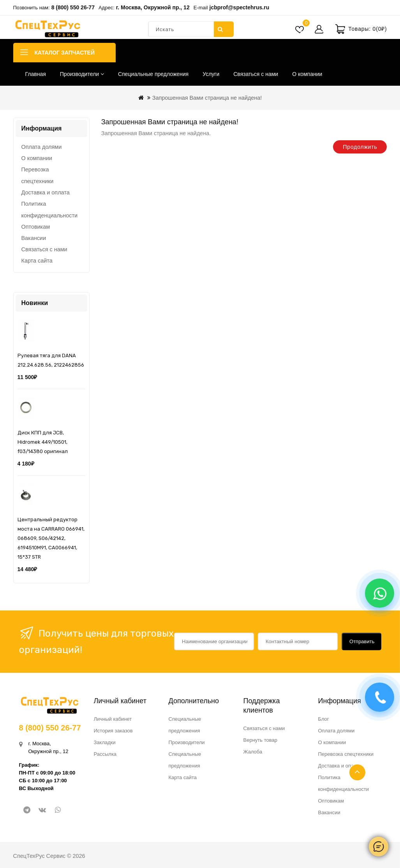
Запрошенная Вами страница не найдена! (207, 98)
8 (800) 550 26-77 (73, 7)
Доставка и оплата (46, 192)
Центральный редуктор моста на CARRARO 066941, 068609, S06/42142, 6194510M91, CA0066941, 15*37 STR (51, 538)
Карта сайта (37, 261)
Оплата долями (42, 147)
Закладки (105, 742)
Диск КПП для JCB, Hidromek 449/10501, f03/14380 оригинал (43, 442)
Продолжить (360, 147)
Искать (223, 29)
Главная (36, 74)
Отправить (362, 641)
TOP (357, 772)
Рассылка (105, 754)
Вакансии (34, 238)
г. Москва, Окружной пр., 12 (153, 7)
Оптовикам (36, 227)
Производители (82, 74)
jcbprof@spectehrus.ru (240, 7)
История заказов (113, 731)
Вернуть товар (260, 740)
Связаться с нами (256, 74)
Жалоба (253, 752)
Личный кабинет (113, 719)
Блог (324, 719)
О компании (307, 74)
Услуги (211, 74)
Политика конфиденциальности (50, 210)
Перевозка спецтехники (38, 175)
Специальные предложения (153, 74)
